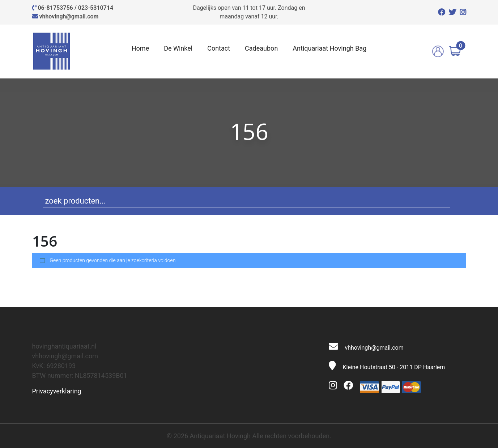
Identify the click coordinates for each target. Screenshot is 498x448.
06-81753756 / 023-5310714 (75, 8)
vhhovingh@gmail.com (69, 16)
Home (140, 48)
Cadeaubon (261, 48)
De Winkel (178, 48)
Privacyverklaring (57, 391)
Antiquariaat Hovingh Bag (329, 48)
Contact (219, 48)
